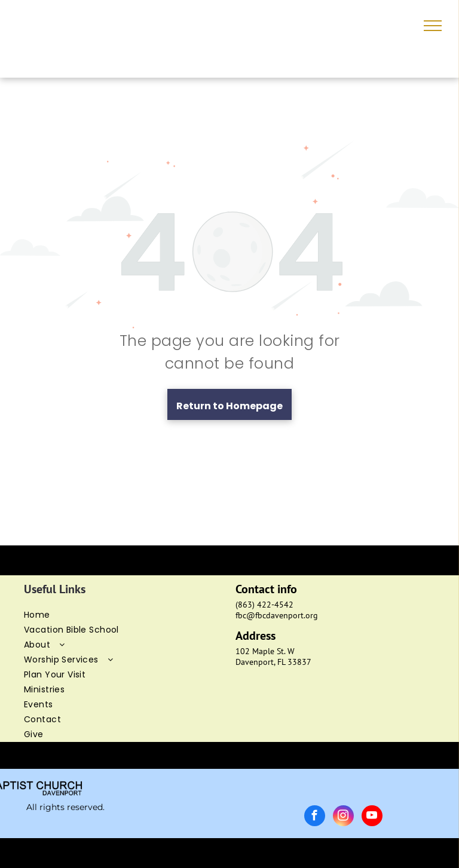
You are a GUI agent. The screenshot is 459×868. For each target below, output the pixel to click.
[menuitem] (124, 615)
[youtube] (372, 817)
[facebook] (315, 817)
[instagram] (343, 817)
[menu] (433, 26)
